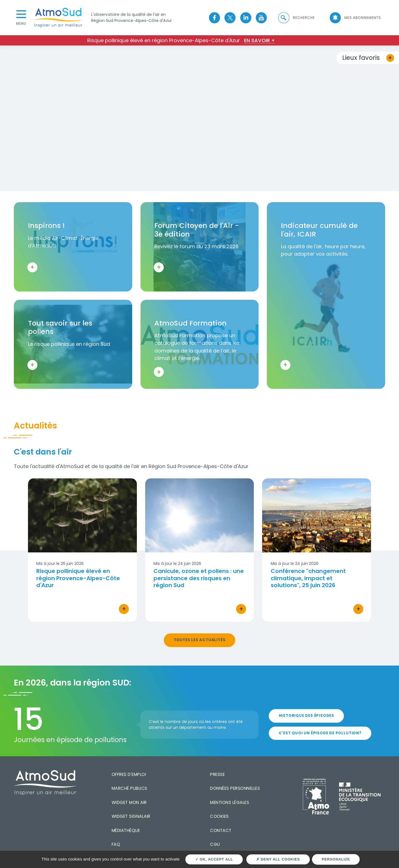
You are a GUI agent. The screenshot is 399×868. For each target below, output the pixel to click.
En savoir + (259, 40)
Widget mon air (129, 802)
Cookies (219, 816)
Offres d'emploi (129, 774)
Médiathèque (126, 830)
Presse (217, 774)
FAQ (116, 844)
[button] (296, 18)
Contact (221, 830)
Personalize (336, 859)
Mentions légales (230, 802)
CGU (215, 844)
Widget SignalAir (131, 816)
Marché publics (130, 788)
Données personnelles (235, 788)
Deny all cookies (278, 859)
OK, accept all (214, 859)
